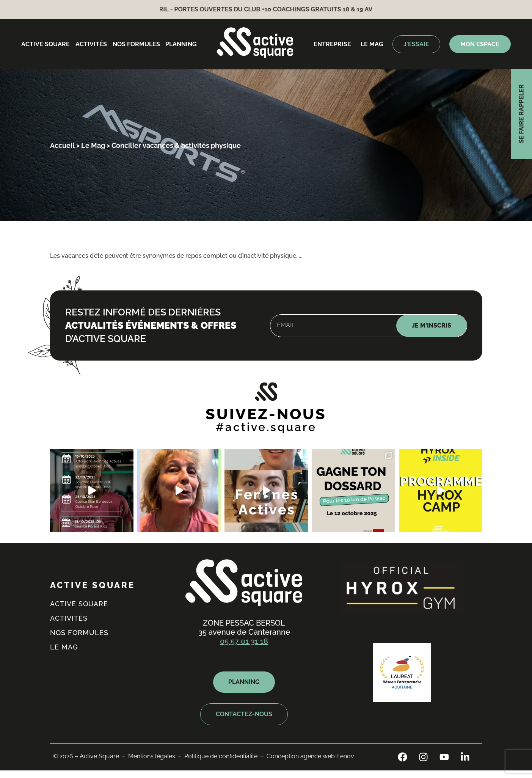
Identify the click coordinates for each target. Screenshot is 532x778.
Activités (91, 44)
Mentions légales (152, 756)
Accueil (62, 145)
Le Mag (93, 145)
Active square (46, 44)
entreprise (332, 44)
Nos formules (136, 44)
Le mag (372, 44)
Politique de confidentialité (221, 756)
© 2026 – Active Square (86, 756)
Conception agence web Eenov (310, 756)
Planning (181, 44)
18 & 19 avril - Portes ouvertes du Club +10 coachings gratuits (242, 9)
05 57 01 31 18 (244, 641)
